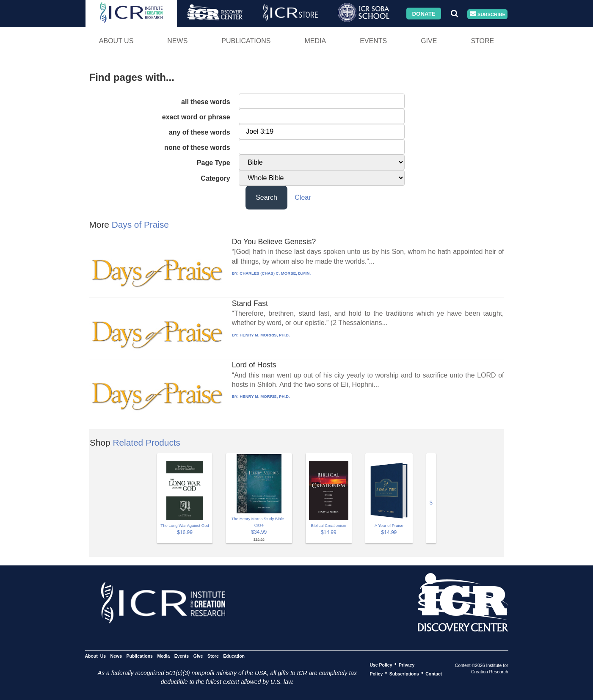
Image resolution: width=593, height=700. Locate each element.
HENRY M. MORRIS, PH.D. (265, 335)
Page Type (214, 163)
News (177, 41)
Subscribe (488, 14)
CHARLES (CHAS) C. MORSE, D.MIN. (275, 273)
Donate (423, 13)
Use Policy (381, 664)
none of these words (197, 147)
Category (215, 178)
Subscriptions (404, 673)
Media (315, 41)
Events (373, 41)
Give (429, 41)
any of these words (200, 132)
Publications (246, 41)
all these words (206, 102)
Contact (434, 673)
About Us (116, 41)
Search (266, 197)
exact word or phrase (196, 117)
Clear (303, 197)
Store (482, 41)
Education (234, 656)
